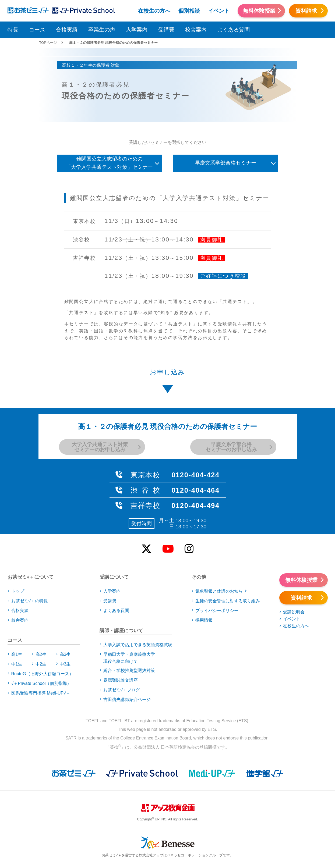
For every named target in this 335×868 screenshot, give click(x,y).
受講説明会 (294, 612)
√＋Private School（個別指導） (41, 683)
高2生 (41, 654)
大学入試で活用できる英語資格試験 (138, 645)
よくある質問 (234, 30)
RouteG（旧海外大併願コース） (42, 674)
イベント (219, 11)
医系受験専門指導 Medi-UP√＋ (41, 693)
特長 (13, 30)
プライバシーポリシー (217, 611)
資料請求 (306, 11)
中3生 (65, 664)
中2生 (41, 664)
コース (37, 30)
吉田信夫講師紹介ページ (127, 700)
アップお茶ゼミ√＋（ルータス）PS (84, 10)
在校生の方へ (154, 11)
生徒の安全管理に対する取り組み (228, 601)
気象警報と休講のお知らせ (221, 591)
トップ (18, 591)
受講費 (166, 30)
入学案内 (137, 30)
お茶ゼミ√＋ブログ (122, 690)
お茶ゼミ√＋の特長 (30, 601)
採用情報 (204, 620)
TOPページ (48, 43)
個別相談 (189, 11)
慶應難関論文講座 (121, 680)
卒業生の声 (102, 30)
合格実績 (67, 30)
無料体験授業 (259, 11)
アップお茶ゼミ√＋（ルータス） (26, 10)
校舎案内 (196, 30)
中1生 (17, 664)
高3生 (65, 654)
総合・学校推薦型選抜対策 (129, 670)
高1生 (17, 654)
